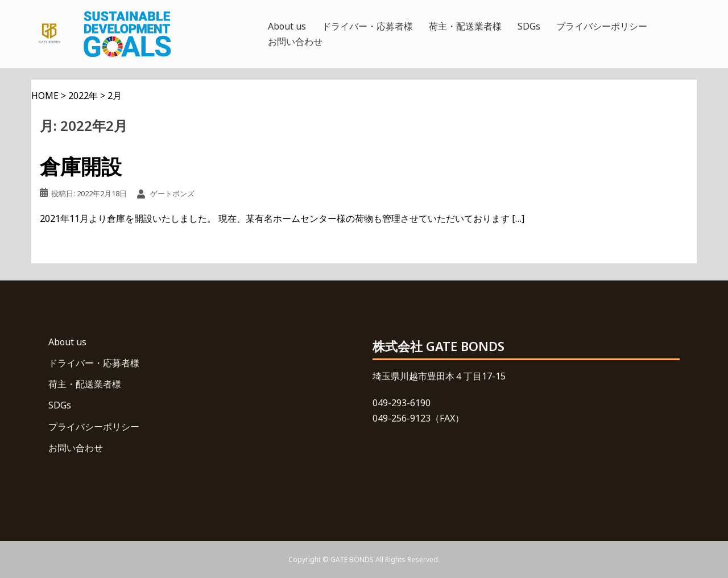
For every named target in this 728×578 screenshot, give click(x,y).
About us (287, 26)
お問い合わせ (295, 42)
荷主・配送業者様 (465, 26)
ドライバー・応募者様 (367, 26)
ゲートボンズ (172, 193)
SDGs (529, 26)
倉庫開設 (81, 166)
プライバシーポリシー (602, 26)
